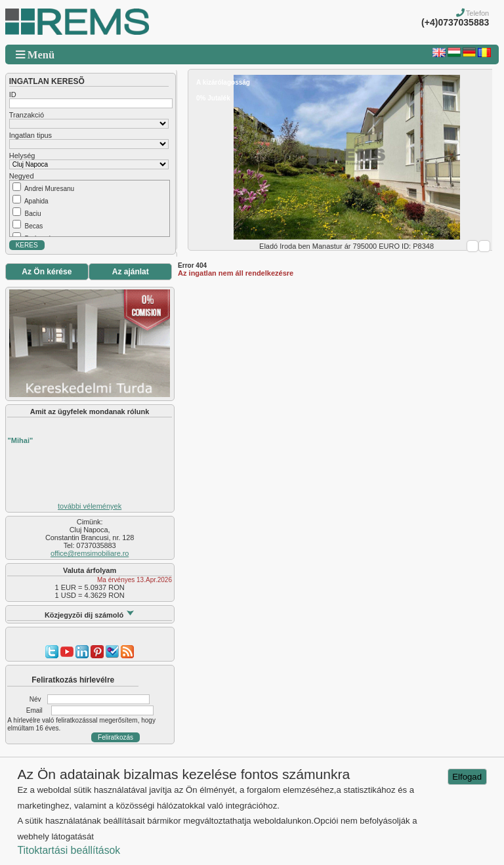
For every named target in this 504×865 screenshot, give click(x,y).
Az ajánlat (131, 272)
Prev (472, 246)
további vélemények (90, 506)
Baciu (32, 214)
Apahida (36, 201)
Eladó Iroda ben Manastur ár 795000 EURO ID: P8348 (346, 246)
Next (484, 246)
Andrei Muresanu (49, 189)
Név (35, 699)
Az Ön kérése (47, 272)
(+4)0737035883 (455, 22)
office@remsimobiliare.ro (90, 553)
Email (34, 710)
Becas (33, 226)
